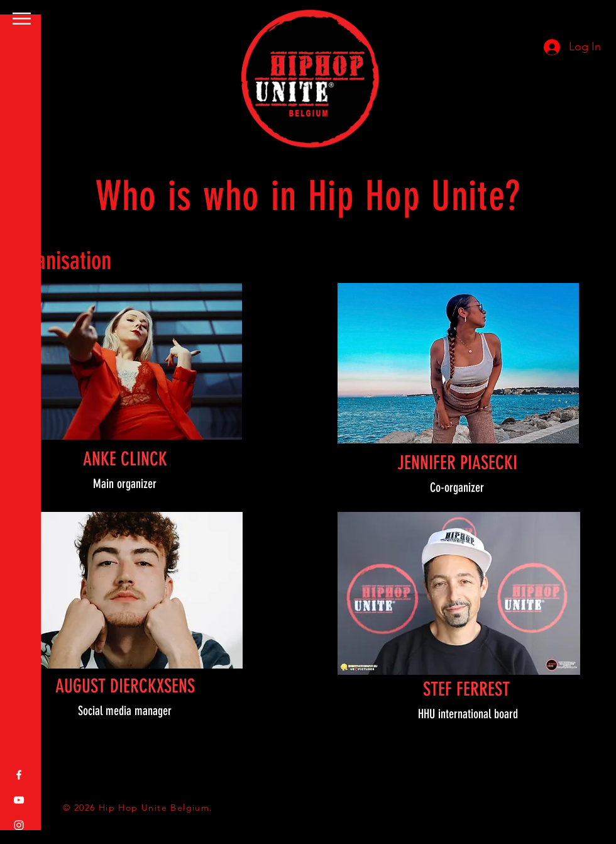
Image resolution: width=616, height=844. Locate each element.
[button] (22, 19)
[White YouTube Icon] (19, 800)
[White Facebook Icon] (19, 775)
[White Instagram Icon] (19, 825)
